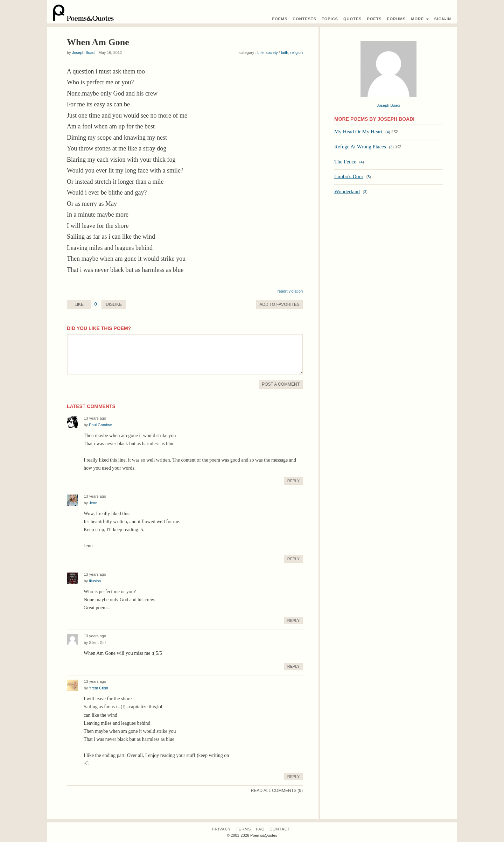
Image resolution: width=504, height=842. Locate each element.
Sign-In (443, 19)
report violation (290, 291)
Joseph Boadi (84, 52)
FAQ (260, 829)
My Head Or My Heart (358, 132)
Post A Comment (281, 384)
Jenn (93, 503)
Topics (330, 19)
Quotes (352, 19)
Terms (244, 829)
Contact (280, 829)
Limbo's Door (349, 176)
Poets (374, 19)
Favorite (279, 304)
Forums (397, 19)
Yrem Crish (99, 688)
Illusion (95, 581)
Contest (304, 19)
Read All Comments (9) (277, 791)
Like (79, 304)
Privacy (221, 829)
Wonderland (347, 191)
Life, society (267, 52)
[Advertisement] (388, 250)
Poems (280, 19)
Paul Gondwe (100, 425)
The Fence (345, 162)
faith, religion (292, 52)
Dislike (114, 304)
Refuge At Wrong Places (360, 147)
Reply (293, 481)
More (420, 19)
